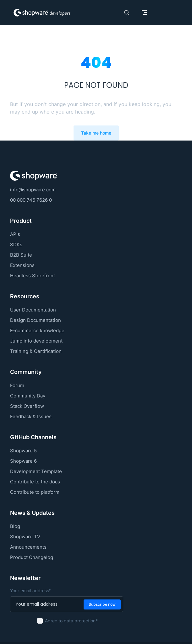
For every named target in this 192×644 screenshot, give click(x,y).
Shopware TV (25, 537)
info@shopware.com (33, 190)
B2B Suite (21, 255)
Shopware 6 (23, 461)
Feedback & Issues (31, 416)
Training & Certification (36, 351)
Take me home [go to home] (96, 133)
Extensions (22, 265)
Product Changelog (32, 557)
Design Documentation (36, 320)
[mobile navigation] (144, 13)
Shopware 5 (23, 451)
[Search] (127, 13)
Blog (15, 526)
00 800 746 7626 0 (31, 200)
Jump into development (36, 341)
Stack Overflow (27, 406)
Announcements (28, 547)
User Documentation (33, 310)
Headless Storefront (33, 276)
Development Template (36, 471)
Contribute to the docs (35, 482)
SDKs (16, 245)
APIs (15, 234)
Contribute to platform (35, 492)
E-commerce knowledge (37, 330)
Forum (17, 385)
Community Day (28, 396)
